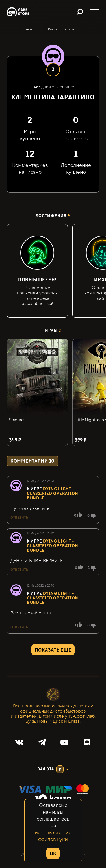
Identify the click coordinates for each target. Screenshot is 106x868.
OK (53, 854)
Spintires (17, 420)
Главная (28, 29)
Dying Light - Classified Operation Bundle (53, 494)
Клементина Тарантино (66, 29)
